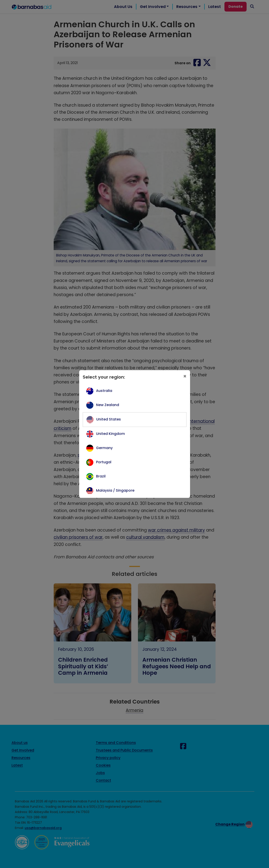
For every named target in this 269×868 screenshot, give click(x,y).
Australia (104, 391)
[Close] (185, 376)
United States (109, 419)
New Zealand (108, 405)
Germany (104, 448)
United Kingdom (110, 434)
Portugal (104, 462)
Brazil (101, 476)
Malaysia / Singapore (115, 490)
